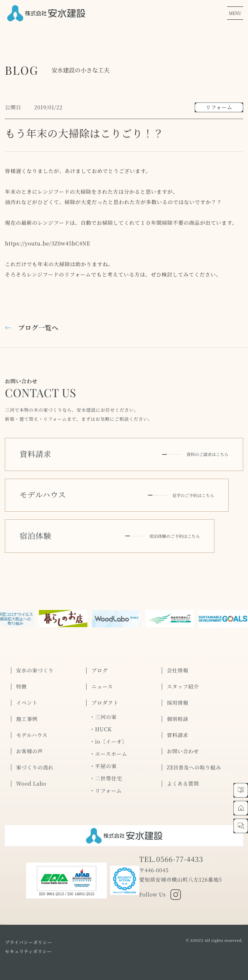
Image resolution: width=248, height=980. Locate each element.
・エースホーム (108, 749)
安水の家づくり (35, 666)
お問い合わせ (183, 747)
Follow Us (160, 890)
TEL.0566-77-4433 (171, 855)
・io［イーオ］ (108, 737)
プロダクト (105, 698)
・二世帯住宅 (106, 774)
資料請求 (178, 731)
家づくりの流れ (35, 763)
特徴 (22, 682)
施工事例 (27, 714)
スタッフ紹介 (183, 682)
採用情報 (178, 698)
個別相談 (178, 714)
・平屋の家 (103, 762)
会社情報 (178, 666)
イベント (27, 698)
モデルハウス (32, 731)
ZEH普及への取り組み (195, 763)
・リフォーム (106, 786)
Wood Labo (31, 779)
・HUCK (101, 725)
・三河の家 (103, 712)
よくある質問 (183, 779)
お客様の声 (30, 747)
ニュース (102, 682)
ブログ (99, 666)
